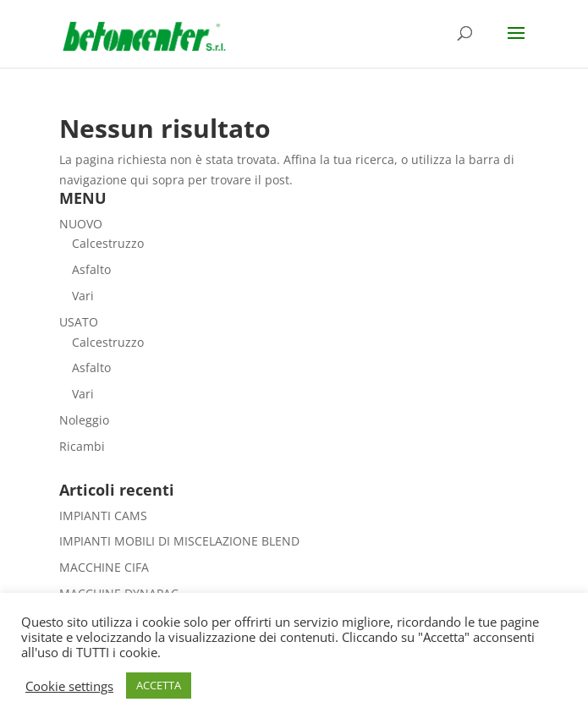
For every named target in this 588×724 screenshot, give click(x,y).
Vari (83, 296)
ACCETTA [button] (159, 685)
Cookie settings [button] (69, 686)
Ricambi (82, 446)
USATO (79, 322)
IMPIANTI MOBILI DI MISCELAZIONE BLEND (179, 541)
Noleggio (84, 420)
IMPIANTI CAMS (103, 516)
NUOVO (81, 224)
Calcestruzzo (108, 243)
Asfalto (91, 269)
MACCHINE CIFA (104, 567)
